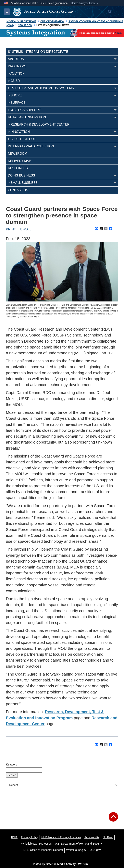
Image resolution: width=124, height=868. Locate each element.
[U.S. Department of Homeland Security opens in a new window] (79, 844)
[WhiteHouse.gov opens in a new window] (76, 850)
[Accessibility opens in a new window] (92, 837)
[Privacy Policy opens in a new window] (29, 837)
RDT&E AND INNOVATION (27, 117)
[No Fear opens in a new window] (108, 837)
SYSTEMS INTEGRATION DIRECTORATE (38, 52)
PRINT (11, 229)
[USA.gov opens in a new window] (95, 850)
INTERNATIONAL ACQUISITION (31, 146)
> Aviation (16, 73)
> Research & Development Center (39, 124)
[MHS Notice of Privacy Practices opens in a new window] (61, 837)
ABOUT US (16, 59)
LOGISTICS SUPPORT (24, 110)
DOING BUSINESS (21, 175)
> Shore (15, 95)
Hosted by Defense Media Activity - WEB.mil (61, 864)
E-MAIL (26, 229)
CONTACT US (18, 190)
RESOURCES (18, 168)
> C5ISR (14, 81)
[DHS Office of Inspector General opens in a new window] (43, 850)
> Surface (17, 103)
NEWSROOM (18, 154)
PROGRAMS (17, 66)
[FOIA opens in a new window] (14, 837)
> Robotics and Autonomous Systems (41, 88)
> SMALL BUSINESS (23, 183)
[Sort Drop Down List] (62, 785)
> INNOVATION (19, 132)
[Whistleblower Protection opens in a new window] (36, 844)
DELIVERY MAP (19, 161)
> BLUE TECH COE (22, 139)
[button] (85, 3)
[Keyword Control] (24, 770)
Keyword (12, 764)
